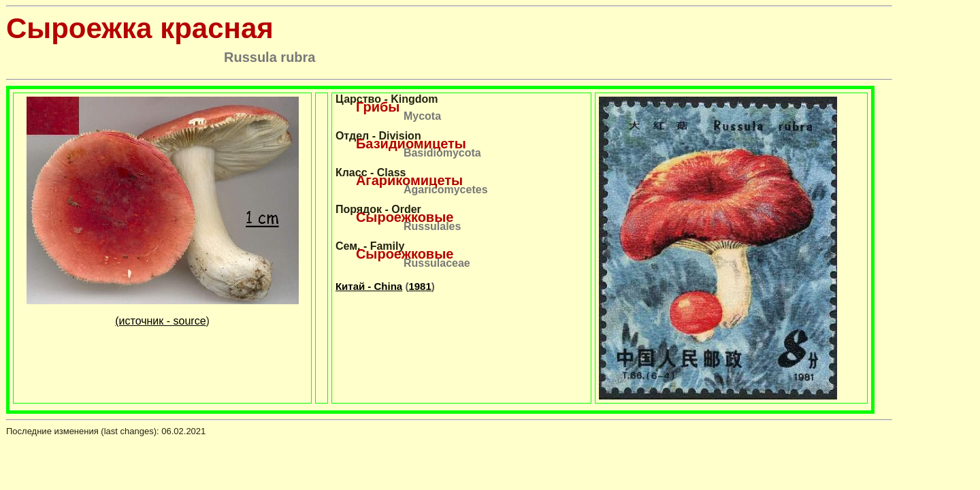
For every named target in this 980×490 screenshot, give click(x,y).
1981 (420, 286)
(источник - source (160, 321)
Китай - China (369, 286)
